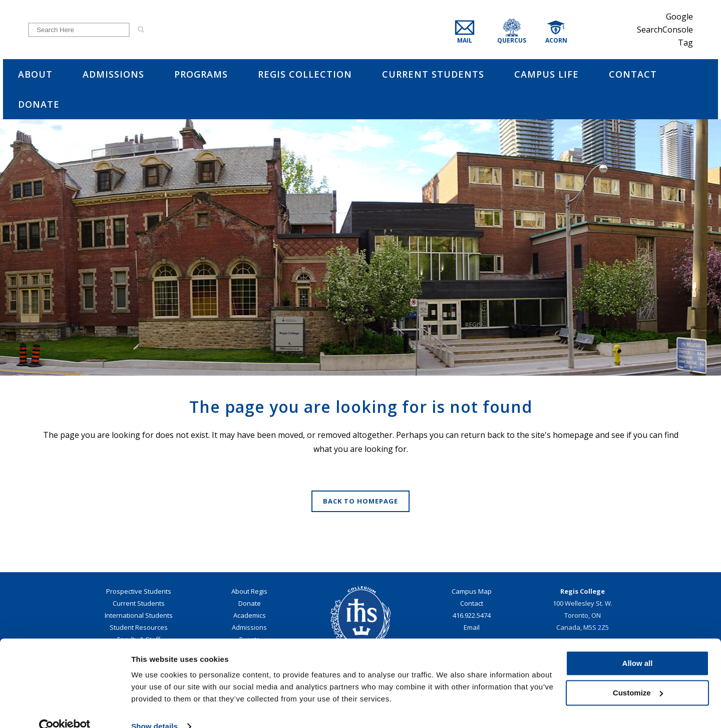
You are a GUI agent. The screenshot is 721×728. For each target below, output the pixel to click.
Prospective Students (139, 591)
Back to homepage (360, 501)
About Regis (249, 591)
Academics (250, 615)
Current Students (139, 603)
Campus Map (472, 591)
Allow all (638, 645)
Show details (154, 708)
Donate (250, 603)
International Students (139, 615)
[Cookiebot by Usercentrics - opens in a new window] (65, 708)
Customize (638, 674)
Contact (472, 603)
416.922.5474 (472, 615)
